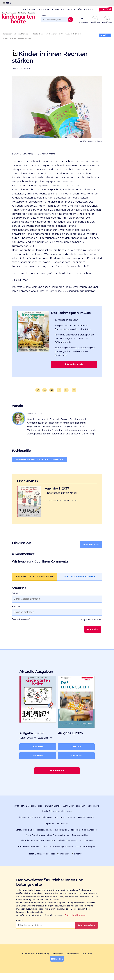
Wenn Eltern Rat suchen (74, 806)
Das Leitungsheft (53, 806)
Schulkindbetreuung (68, 840)
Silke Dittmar (24, 69)
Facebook (51, 854)
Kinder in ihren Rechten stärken (17, 39)
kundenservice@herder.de (61, 847)
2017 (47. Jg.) (65, 34)
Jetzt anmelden (86, 925)
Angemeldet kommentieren (34, 576)
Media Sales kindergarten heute (38, 830)
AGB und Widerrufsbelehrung (35, 954)
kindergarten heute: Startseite (16, 34)
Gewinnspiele (62, 824)
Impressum (87, 954)
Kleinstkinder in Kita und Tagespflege (38, 840)
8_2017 (76, 34)
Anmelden (93, 629)
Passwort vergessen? (21, 619)
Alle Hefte (38, 756)
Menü (9, 3)
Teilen (58, 390)
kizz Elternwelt (86, 840)
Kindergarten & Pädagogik (67, 830)
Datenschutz (57, 954)
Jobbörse (106, 9)
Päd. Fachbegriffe (87, 9)
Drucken (51, 390)
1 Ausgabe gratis (74, 364)
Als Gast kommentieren (80, 576)
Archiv (54, 34)
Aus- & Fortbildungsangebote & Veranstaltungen (48, 835)
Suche (44, 15)
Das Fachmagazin (40, 34)
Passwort (17, 606)
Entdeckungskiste (80, 835)
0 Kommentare (47, 154)
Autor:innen (58, 9)
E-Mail (16, 593)
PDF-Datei (37, 390)
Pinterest (78, 854)
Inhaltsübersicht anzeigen (62, 501)
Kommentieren (91, 544)
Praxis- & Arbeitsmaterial (53, 811)
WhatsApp (44, 9)
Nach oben (57, 959)
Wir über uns (29, 9)
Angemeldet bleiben (91, 620)
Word (44, 390)
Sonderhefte (93, 806)
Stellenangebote (90, 830)
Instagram (65, 854)
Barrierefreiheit (73, 954)
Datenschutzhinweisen (75, 915)
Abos (70, 811)
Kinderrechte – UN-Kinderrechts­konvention (39, 459)
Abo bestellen (57, 771)
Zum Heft (38, 747)
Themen (71, 9)
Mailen (73, 390)
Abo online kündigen (85, 847)
